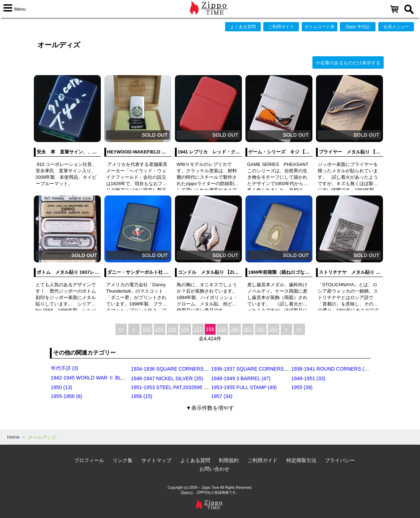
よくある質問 (243, 27)
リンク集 (123, 460)
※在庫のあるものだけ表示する (348, 63)
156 (185, 329)
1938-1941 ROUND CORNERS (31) (331, 369)
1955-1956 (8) (67, 396)
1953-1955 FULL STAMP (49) (244, 387)
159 (222, 329)
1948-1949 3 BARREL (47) (241, 378)
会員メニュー (396, 27)
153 (147, 329)
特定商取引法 (301, 460)
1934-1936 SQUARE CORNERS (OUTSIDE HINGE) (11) (195, 369)
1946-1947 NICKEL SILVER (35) (167, 378)
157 (198, 329)
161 (248, 329)
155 (172, 329)
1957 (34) (222, 396)
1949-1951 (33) (308, 378)
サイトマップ (156, 460)
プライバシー (340, 460)
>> (299, 329)
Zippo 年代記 (358, 27)
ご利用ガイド (281, 27)
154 (159, 329)
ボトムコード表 (320, 27)
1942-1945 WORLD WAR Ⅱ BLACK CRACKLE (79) (109, 378)
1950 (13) (62, 387)
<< (121, 329)
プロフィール (89, 460)
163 (273, 329)
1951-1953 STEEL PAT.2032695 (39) (172, 387)
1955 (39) (302, 387)
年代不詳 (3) (65, 368)
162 (261, 329)
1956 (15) (142, 396)
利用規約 (229, 460)
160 (235, 329)
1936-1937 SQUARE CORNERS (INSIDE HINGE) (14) (272, 369)
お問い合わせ (214, 469)
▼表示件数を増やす (210, 408)
